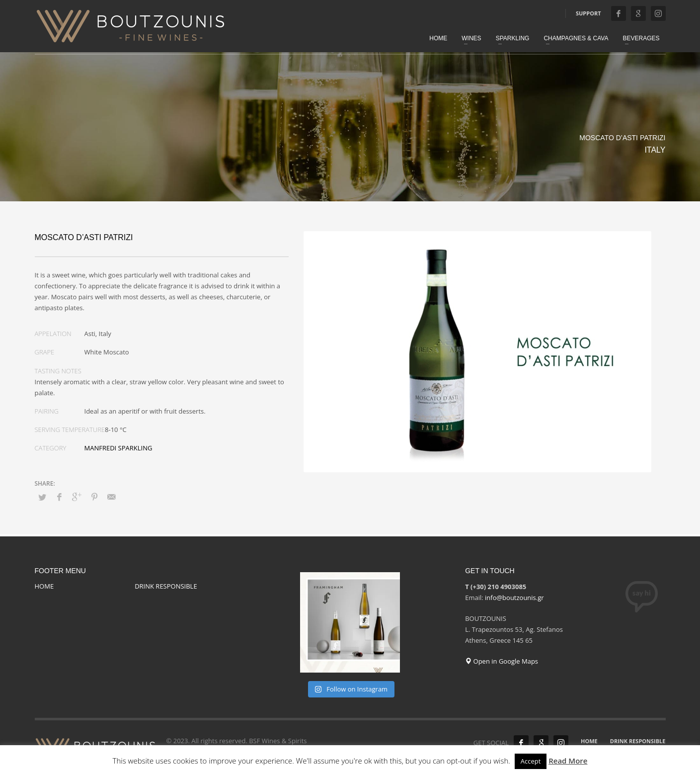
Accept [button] (531, 761)
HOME (44, 586)
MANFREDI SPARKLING (118, 448)
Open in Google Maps (502, 661)
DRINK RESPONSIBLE (166, 586)
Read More (568, 761)
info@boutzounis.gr (514, 598)
